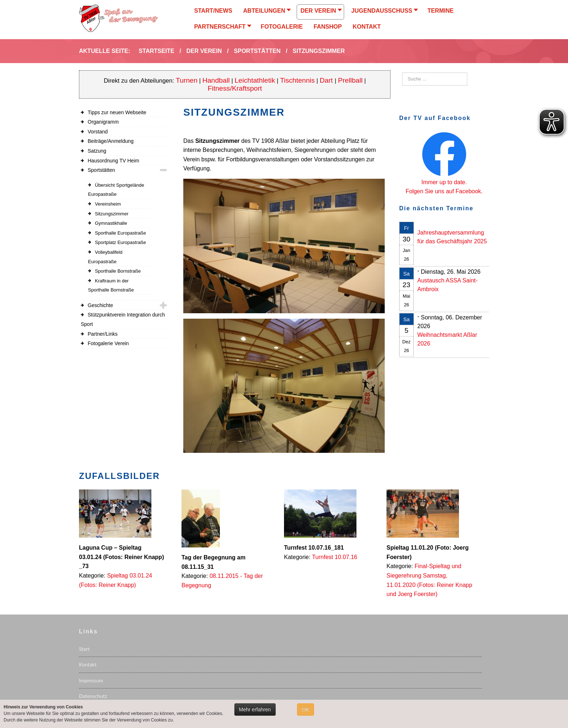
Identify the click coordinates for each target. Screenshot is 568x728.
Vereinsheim (108, 204)
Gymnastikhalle (111, 223)
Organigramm (103, 122)
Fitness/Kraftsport (235, 88)
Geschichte (100, 305)
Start (84, 649)
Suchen (402, 73)
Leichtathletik (255, 80)
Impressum (91, 680)
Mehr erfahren (255, 710)
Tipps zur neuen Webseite (117, 112)
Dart (327, 80)
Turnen (187, 80)
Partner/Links (103, 334)
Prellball (350, 80)
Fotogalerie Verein (108, 343)
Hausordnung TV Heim (113, 161)
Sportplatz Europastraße (120, 242)
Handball (216, 80)
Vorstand (98, 132)
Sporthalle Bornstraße (118, 271)
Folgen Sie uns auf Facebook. (444, 191)
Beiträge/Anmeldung (111, 141)
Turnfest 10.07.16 (335, 557)
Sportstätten (101, 170)
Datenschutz (93, 696)
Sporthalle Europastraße (120, 233)
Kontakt (88, 664)
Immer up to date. (444, 182)
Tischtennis (297, 80)
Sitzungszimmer (112, 214)
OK (305, 710)
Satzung (97, 151)
